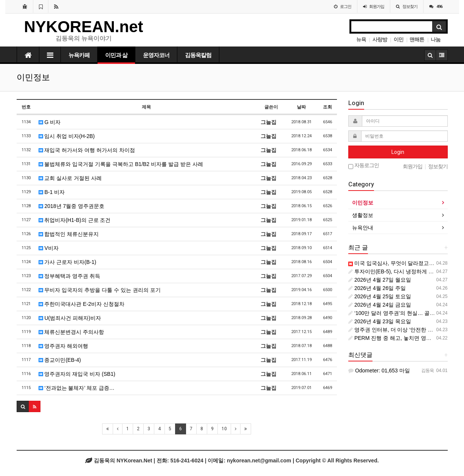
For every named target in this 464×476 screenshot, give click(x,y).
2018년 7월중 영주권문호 (72, 206)
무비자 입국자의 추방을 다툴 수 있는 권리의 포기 (100, 290)
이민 (399, 39)
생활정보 (363, 215)
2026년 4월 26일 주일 (377, 288)
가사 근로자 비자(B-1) (68, 262)
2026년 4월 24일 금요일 (380, 305)
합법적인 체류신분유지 (69, 234)
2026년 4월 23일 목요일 (380, 321)
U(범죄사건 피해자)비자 (70, 318)
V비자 (49, 248)
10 (224, 429)
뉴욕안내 (363, 228)
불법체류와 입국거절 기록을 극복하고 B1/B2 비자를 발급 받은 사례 (124, 164)
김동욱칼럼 (198, 55)
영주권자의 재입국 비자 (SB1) (77, 374)
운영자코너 (156, 55)
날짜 (301, 107)
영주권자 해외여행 (64, 346)
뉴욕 (361, 39)
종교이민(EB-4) (60, 360)
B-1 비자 (52, 192)
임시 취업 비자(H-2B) (67, 136)
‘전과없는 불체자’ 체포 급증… (77, 388)
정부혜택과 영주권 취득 (70, 276)
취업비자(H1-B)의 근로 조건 (75, 220)
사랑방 (380, 39)
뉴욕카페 (79, 55)
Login (398, 152)
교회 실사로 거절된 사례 (70, 178)
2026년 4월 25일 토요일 (380, 296)
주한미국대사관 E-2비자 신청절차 (81, 304)
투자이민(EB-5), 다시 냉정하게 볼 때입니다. (403, 271)
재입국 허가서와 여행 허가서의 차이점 (87, 150)
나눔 (436, 39)
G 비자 (50, 122)
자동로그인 (364, 166)
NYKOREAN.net (84, 27)
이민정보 (363, 203)
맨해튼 (417, 39)
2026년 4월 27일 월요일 (380, 280)
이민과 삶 (116, 55)
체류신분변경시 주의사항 (71, 332)
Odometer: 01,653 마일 (379, 371)
